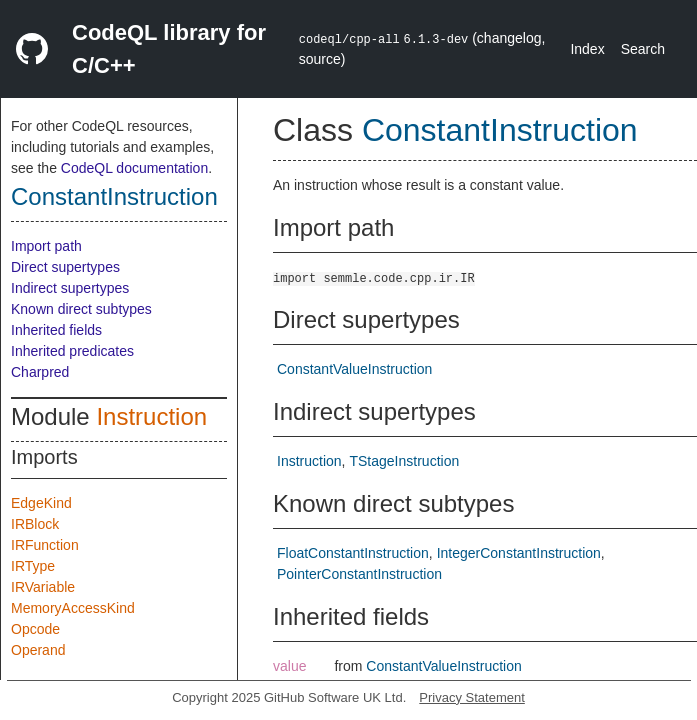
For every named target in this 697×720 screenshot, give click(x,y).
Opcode (35, 629)
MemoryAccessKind (73, 608)
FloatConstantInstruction (353, 553)
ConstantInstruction (114, 196)
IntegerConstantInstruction (519, 553)
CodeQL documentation (134, 168)
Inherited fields (56, 330)
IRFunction (45, 545)
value (289, 666)
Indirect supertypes (70, 288)
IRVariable (43, 587)
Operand (38, 650)
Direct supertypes (65, 267)
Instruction (151, 416)
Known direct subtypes (81, 309)
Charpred (40, 372)
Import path (46, 246)
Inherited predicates (72, 351)
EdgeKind (41, 503)
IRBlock (35, 524)
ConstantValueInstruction (354, 369)
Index (587, 49)
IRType (33, 566)
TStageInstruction (404, 461)
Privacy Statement (472, 697)
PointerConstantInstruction (359, 574)
